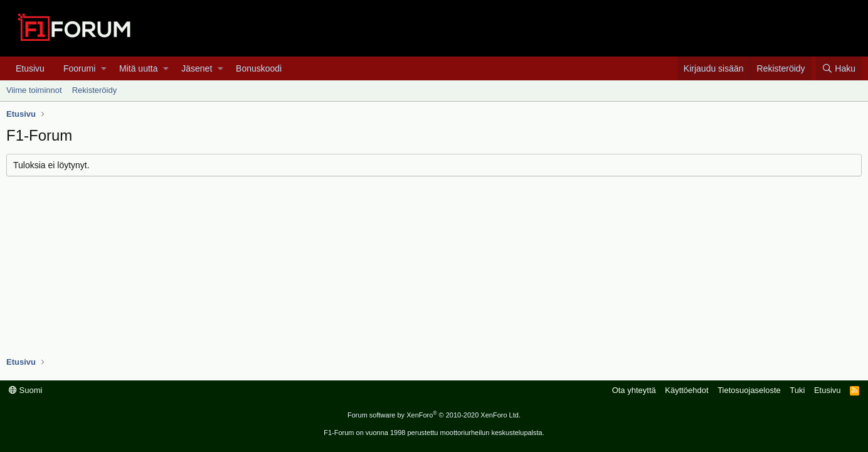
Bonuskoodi (259, 68)
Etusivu (30, 68)
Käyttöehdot (686, 390)
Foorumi (79, 68)
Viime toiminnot (34, 90)
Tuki (797, 390)
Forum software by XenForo (434, 415)
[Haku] (839, 68)
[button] (104, 68)
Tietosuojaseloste (749, 390)
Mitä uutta (138, 68)
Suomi (25, 390)
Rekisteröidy (95, 90)
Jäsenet (197, 68)
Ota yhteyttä (634, 390)
